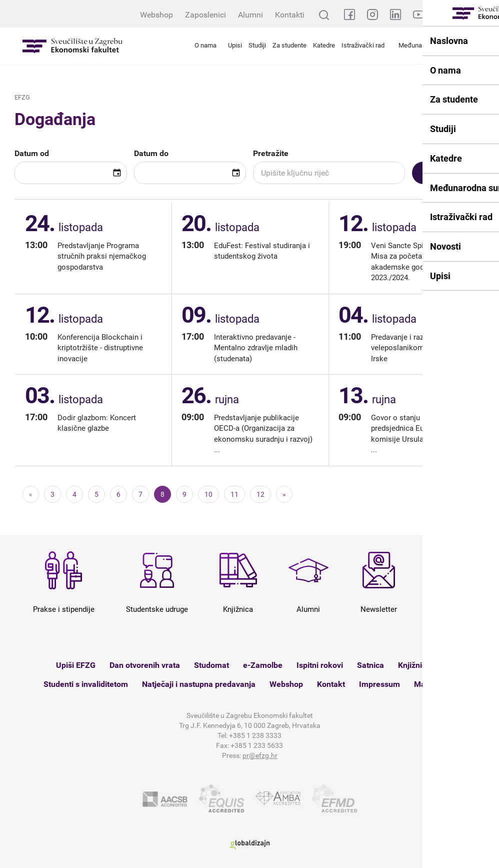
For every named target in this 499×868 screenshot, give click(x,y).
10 (208, 494)
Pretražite (271, 153)
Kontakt (331, 684)
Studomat (211, 665)
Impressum (379, 684)
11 (234, 494)
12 (260, 494)
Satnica (370, 665)
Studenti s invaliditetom (86, 684)
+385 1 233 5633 (257, 745)
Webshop (156, 15)
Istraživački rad (363, 45)
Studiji (257, 45)
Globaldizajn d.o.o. (249, 845)
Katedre (324, 45)
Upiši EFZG (76, 665)
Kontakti (290, 15)
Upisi (235, 45)
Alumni (250, 15)
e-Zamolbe (263, 665)
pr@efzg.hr (260, 755)
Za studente (289, 45)
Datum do (151, 153)
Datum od (32, 153)
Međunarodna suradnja (431, 45)
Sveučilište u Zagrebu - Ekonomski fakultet (72, 46)
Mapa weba (435, 684)
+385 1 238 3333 (255, 735)
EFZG (22, 97)
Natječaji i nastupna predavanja (199, 684)
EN (486, 15)
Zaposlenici (205, 15)
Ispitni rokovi (320, 665)
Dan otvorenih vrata (145, 665)
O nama (205, 45)
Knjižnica (414, 665)
